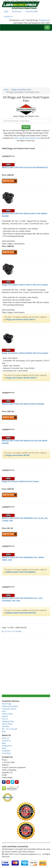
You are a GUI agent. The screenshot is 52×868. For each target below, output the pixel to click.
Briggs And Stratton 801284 (18, 455)
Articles (5, 716)
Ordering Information (10, 706)
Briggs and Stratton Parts (21, 90)
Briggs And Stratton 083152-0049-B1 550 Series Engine (25, 353)
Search (26, 127)
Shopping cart (44, 20)
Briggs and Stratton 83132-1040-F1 (21, 319)
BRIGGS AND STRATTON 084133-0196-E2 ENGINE (23, 404)
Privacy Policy (7, 714)
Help (4, 711)
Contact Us (8, 16)
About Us (6, 738)
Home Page (7, 704)
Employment (7, 746)
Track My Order (32, 11)
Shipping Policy (8, 721)
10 (16, 631)
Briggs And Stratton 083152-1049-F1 (22, 378)
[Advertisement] (26, 59)
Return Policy (7, 724)
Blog (4, 731)
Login (6, 11)
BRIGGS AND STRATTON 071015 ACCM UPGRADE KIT (25, 167)
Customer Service (9, 709)
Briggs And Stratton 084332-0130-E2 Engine (20, 481)
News (4, 748)
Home (6, 90)
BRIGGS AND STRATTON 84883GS (21, 572)
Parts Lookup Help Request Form (27, 138)
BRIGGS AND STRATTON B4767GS (21, 613)
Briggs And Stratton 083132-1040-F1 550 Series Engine (25, 285)
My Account (17, 11)
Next (20, 631)
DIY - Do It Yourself (9, 729)
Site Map (5, 726)
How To (5, 719)
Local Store (6, 753)
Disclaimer (6, 751)
